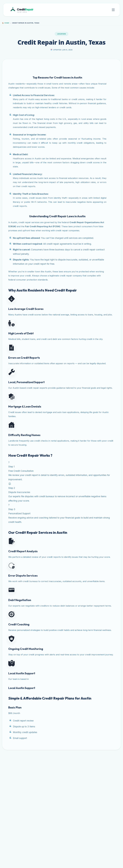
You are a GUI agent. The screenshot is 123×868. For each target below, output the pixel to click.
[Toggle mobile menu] (113, 10)
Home (6, 23)
